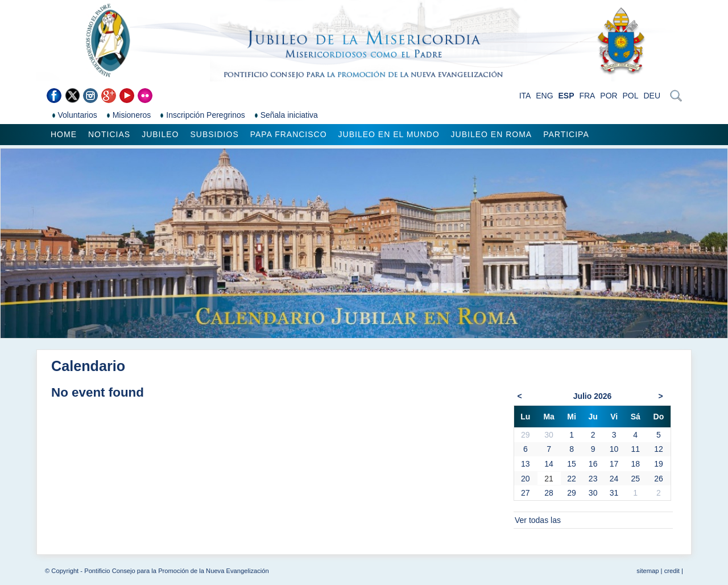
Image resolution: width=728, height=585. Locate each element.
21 (549, 479)
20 (526, 479)
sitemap (648, 571)
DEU (652, 96)
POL (631, 96)
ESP (566, 96)
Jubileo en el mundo (389, 134)
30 (593, 493)
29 (572, 493)
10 (614, 449)
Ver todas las (538, 520)
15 (572, 464)
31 (614, 493)
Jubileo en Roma (492, 134)
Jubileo (160, 134)
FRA (587, 96)
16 (593, 464)
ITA (525, 96)
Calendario (88, 366)
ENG (544, 96)
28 (549, 493)
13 (526, 464)
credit (672, 571)
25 (635, 479)
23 (593, 479)
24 (614, 479)
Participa (566, 134)
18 (635, 464)
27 (526, 493)
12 (659, 449)
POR (609, 96)
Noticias (109, 134)
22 (572, 479)
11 (635, 449)
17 (614, 464)
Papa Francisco (289, 134)
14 (549, 464)
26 (659, 479)
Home (64, 134)
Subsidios (214, 134)
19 (659, 464)
